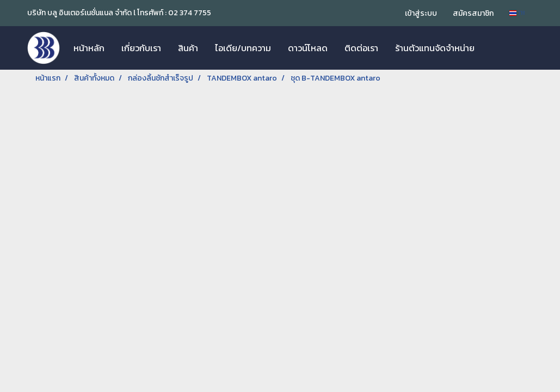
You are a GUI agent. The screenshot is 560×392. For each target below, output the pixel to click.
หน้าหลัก (89, 48)
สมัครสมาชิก (473, 13)
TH (517, 13)
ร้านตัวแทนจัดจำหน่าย (435, 48)
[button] (493, 48)
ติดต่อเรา (361, 48)
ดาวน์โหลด (308, 48)
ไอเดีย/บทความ (243, 48)
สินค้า (188, 48)
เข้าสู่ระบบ (421, 13)
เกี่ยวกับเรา (141, 48)
